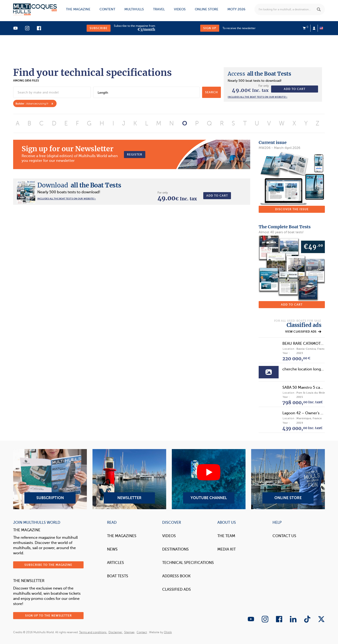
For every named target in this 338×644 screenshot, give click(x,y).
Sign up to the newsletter (48, 616)
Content (107, 9)
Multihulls (134, 9)
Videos (180, 9)
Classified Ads (177, 590)
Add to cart (295, 89)
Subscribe (99, 28)
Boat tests (118, 576)
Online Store (288, 479)
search (211, 92)
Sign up (210, 28)
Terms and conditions (93, 632)
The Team (226, 536)
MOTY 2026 (236, 9)
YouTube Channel (209, 479)
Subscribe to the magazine (48, 565)
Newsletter (129, 479)
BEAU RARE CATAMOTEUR (305, 344)
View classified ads (303, 332)
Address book (176, 576)
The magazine (78, 9)
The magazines (122, 536)
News (112, 549)
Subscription (50, 479)
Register (135, 155)
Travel (159, 9)
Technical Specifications (188, 563)
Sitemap (129, 632)
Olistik (168, 632)
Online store (207, 9)
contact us (284, 536)
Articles (115, 563)
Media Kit (227, 549)
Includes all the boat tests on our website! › (257, 97)
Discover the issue (292, 209)
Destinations (175, 549)
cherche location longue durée (309, 369)
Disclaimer (116, 632)
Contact (142, 632)
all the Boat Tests (259, 74)
